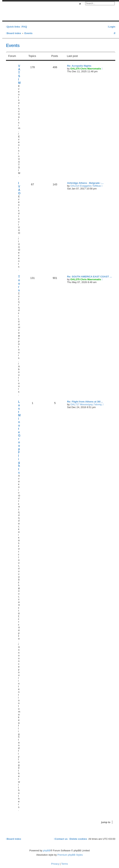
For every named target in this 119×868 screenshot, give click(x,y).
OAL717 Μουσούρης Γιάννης (86, 404)
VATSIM (19, 74)
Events (13, 45)
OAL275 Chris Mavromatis (86, 69)
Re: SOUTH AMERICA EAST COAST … (90, 277)
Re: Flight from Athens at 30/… (85, 402)
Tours (19, 283)
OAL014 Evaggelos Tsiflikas (86, 186)
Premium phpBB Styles (70, 855)
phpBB (47, 850)
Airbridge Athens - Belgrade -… (85, 183)
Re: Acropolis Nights (79, 66)
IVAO (19, 188)
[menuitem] (24, 27)
